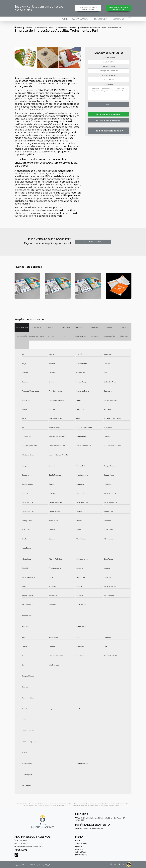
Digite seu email (108, 67)
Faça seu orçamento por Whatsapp (119, 8)
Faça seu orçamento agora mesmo (88, 8)
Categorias (29, 28)
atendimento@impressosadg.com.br (29, 847)
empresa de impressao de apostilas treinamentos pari (101, 28)
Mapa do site (81, 855)
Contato (118, 19)
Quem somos (80, 19)
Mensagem (108, 84)
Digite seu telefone (108, 76)
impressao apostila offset (67, 28)
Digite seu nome (108, 58)
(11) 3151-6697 (21, 841)
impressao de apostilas (46, 28)
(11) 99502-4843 (21, 844)
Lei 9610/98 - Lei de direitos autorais (109, 806)
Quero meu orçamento (93, 242)
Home (64, 19)
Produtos (99, 19)
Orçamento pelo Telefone (108, 122)
